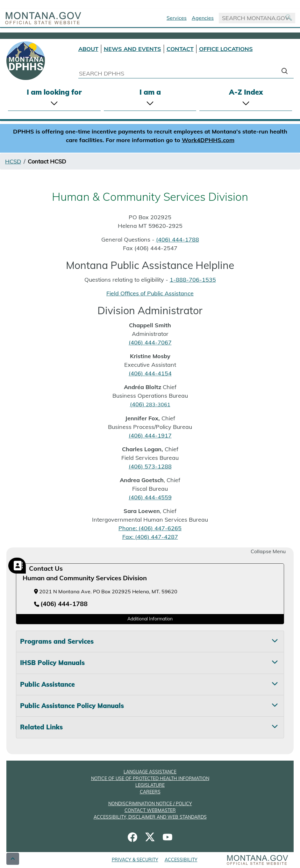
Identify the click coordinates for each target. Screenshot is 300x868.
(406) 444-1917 (150, 435)
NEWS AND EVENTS (132, 49)
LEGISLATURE (150, 785)
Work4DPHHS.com (208, 140)
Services (177, 18)
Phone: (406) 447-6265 (150, 528)
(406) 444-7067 (150, 342)
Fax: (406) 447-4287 (150, 537)
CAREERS (150, 792)
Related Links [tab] (41, 727)
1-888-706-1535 (193, 280)
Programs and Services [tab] (57, 641)
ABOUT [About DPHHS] (88, 49)
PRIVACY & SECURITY (135, 860)
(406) (150, 404)
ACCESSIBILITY (181, 860)
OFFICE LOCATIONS (226, 49)
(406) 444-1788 (178, 239)
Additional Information (150, 619)
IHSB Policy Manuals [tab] (52, 663)
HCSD (13, 161)
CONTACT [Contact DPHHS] (180, 49)
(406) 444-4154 (150, 373)
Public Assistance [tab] (47, 684)
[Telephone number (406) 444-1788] (61, 604)
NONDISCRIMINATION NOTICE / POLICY (150, 804)
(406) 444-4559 (150, 497)
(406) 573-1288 (150, 466)
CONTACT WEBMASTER (150, 810)
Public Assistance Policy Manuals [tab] (72, 706)
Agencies (203, 18)
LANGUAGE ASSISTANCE (150, 772)
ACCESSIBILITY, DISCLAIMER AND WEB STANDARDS (150, 817)
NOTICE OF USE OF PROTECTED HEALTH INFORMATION (150, 778)
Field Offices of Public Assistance (150, 293)
